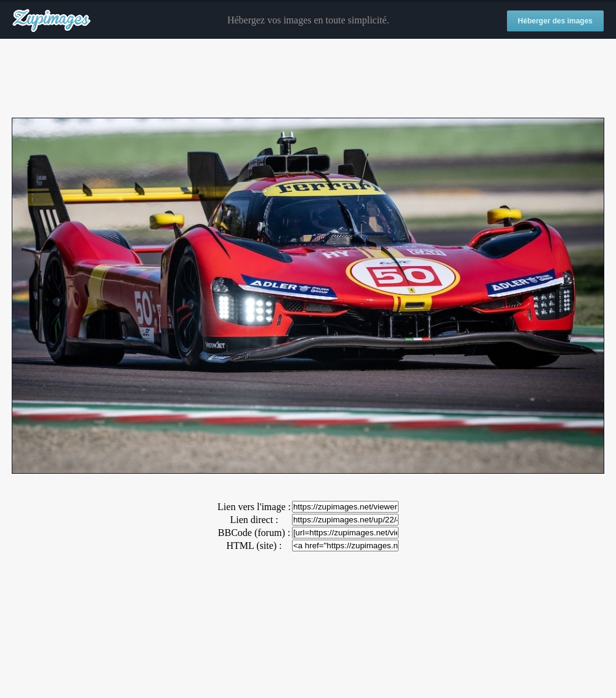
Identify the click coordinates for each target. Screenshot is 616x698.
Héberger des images (555, 21)
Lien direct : (254, 520)
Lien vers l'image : (254, 507)
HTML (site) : (254, 546)
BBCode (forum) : (254, 533)
